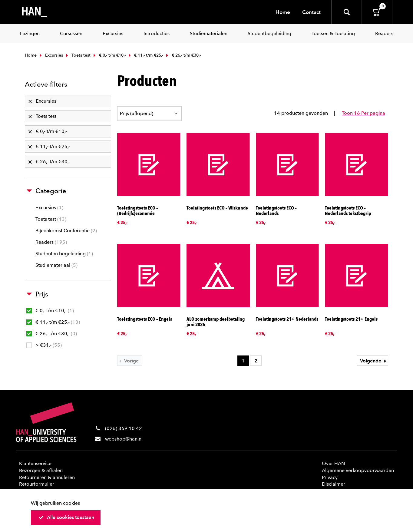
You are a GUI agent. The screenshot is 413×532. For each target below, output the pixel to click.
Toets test (78, 55)
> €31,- (44, 345)
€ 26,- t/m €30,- (52, 334)
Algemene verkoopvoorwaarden (358, 470)
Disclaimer (334, 484)
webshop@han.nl (124, 439)
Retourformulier (37, 484)
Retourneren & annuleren (47, 477)
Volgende (374, 361)
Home (283, 12)
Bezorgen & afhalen (41, 470)
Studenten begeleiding (64, 254)
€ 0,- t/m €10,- (109, 55)
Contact (311, 12)
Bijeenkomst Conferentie (66, 231)
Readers (51, 242)
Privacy (330, 477)
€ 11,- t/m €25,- (145, 55)
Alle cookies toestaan (66, 517)
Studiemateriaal (56, 265)
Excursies (51, 55)
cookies (71, 503)
